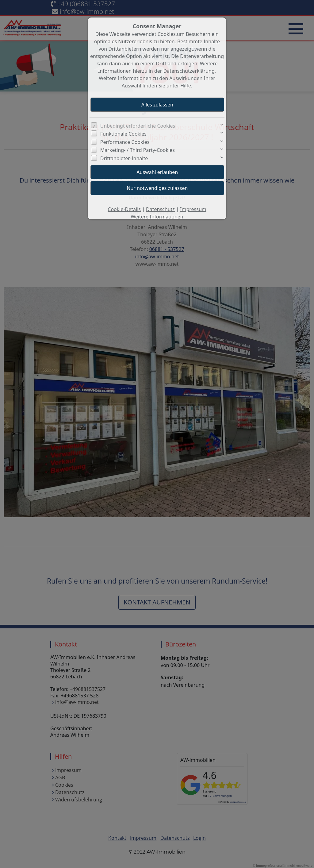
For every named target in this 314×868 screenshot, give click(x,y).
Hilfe (186, 86)
